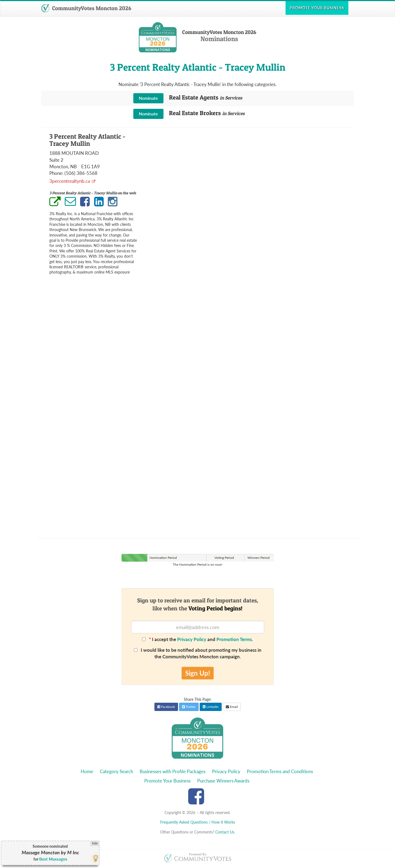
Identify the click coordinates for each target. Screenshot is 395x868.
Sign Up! (198, 673)
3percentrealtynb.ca (70, 181)
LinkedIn (211, 707)
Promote (317, 8)
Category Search (116, 771)
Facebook (166, 707)
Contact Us (225, 832)
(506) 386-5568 (81, 173)
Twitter (189, 707)
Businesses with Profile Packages (173, 771)
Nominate (148, 98)
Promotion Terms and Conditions (280, 771)
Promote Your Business (167, 781)
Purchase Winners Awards (223, 781)
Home (87, 771)
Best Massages (53, 859)
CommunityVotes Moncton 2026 (86, 8)
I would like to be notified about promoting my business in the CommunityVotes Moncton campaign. (198, 653)
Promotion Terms (234, 639)
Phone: (56, 173)
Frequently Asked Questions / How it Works (198, 822)
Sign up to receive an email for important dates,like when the (198, 604)
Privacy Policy (192, 639)
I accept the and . (198, 639)
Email (232, 707)
